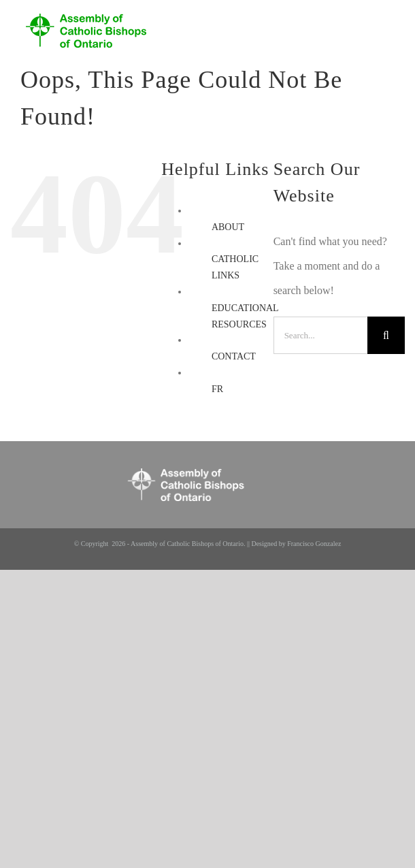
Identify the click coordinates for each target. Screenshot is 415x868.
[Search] (386, 335)
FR (217, 389)
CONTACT (234, 356)
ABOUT (228, 227)
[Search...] (320, 335)
